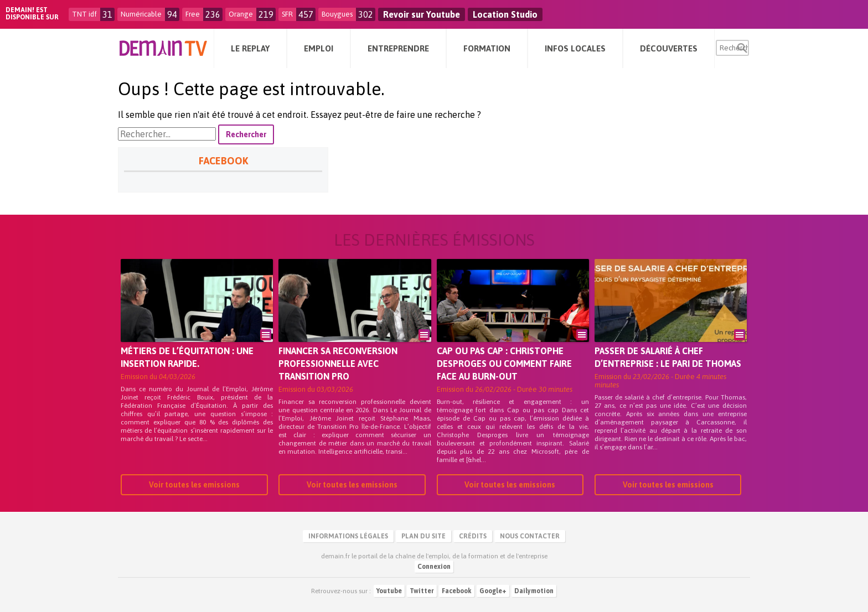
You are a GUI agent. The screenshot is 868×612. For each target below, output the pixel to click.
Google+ (493, 591)
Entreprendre (398, 48)
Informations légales (348, 536)
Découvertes (669, 48)
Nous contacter (530, 536)
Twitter (422, 591)
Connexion (434, 567)
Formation (487, 48)
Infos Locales (575, 48)
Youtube (389, 591)
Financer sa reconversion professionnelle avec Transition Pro (338, 364)
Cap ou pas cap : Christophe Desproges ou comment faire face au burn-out (504, 364)
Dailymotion (534, 591)
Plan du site (423, 536)
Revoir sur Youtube (422, 14)
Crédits (473, 536)
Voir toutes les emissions (194, 485)
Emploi (319, 48)
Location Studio (505, 14)
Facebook (457, 591)
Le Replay (250, 48)
